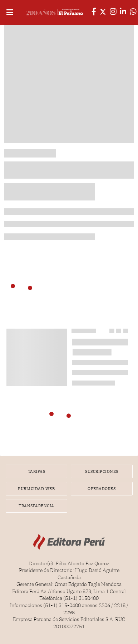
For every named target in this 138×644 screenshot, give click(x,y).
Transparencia (36, 506)
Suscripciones (102, 471)
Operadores (102, 489)
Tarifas (37, 471)
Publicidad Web (36, 489)
